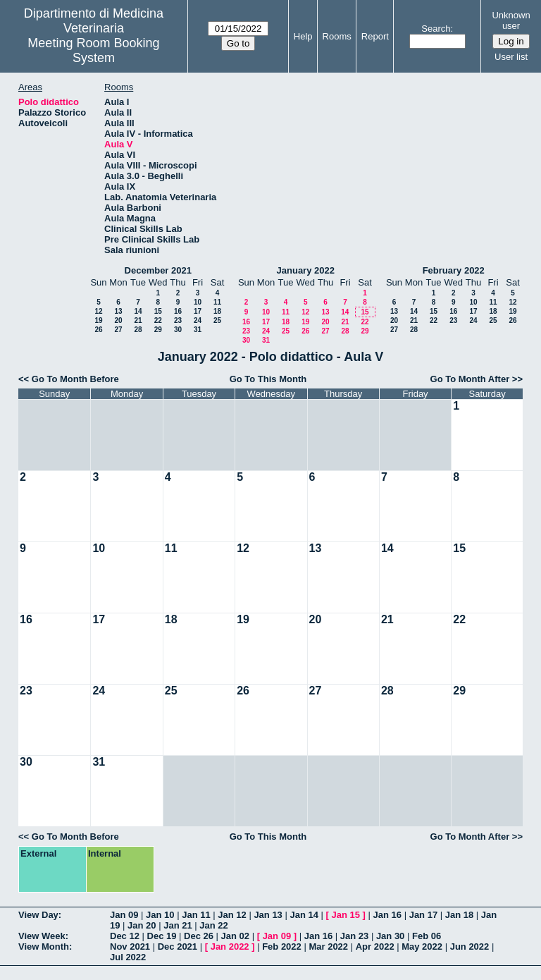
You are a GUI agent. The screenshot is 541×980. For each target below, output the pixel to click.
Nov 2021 (130, 947)
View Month (44, 947)
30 (178, 330)
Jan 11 (196, 915)
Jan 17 (423, 915)
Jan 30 (390, 936)
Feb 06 (427, 936)
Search (436, 29)
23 (178, 320)
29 (158, 330)
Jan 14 (304, 915)
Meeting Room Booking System (93, 50)
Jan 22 (213, 925)
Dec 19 (162, 936)
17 (198, 311)
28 (138, 330)
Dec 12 (125, 936)
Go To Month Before (75, 379)
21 (138, 320)
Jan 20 (142, 925)
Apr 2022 (375, 947)
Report (375, 36)
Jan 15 (346, 915)
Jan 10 (160, 915)
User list (511, 57)
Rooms (337, 36)
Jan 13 (268, 915)
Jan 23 (354, 936)
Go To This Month (268, 379)
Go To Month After (470, 379)
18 (217, 311)
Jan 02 (235, 936)
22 (158, 320)
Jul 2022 (128, 957)
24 (198, 320)
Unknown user (511, 20)
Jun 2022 (470, 947)
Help (303, 36)
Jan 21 (178, 925)
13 (118, 311)
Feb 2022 (282, 947)
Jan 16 (387, 915)
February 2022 (454, 270)
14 (138, 311)
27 (118, 330)
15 (158, 311)
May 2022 (422, 947)
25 (217, 320)
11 (217, 302)
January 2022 (306, 270)
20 (118, 320)
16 (178, 311)
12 (98, 311)
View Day (38, 915)
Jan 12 (232, 915)
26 (98, 330)
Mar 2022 (328, 947)
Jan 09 (124, 915)
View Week (42, 936)
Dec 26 (199, 936)
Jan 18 (459, 915)
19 (98, 320)
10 (198, 302)
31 (198, 330)
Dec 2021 (178, 947)
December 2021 (158, 270)
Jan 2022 (230, 947)
